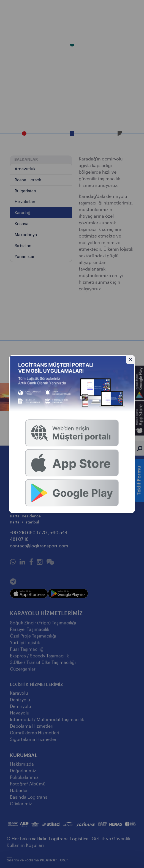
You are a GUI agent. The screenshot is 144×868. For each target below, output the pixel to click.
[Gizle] (131, 359)
